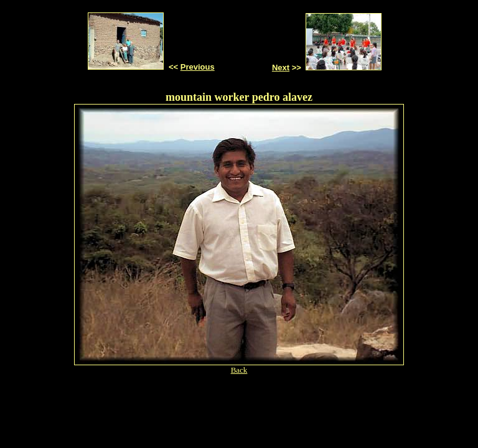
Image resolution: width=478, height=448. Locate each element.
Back (239, 370)
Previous (198, 67)
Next (281, 68)
